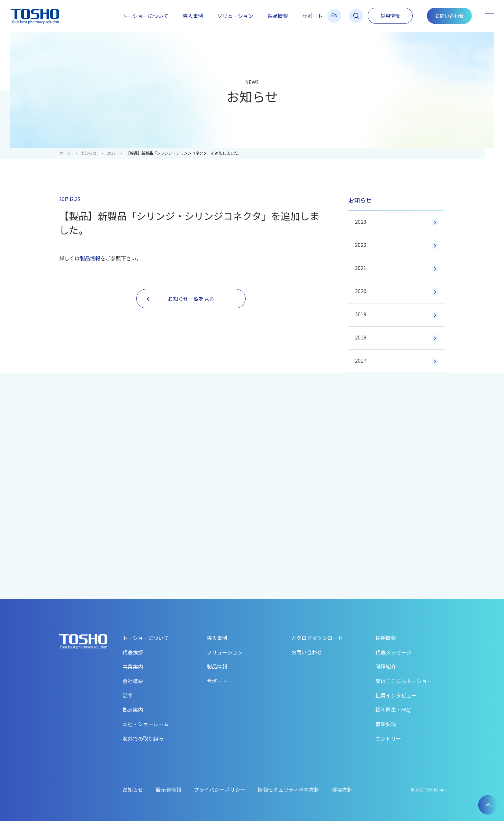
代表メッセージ (393, 652)
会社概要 (133, 681)
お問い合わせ (449, 16)
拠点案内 (133, 709)
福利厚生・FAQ (393, 709)
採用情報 (390, 16)
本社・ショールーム (146, 724)
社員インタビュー (396, 695)
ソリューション (235, 16)
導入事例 (193, 16)
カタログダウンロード (317, 638)
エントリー (388, 738)
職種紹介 (386, 666)
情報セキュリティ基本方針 (288, 789)
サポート (312, 16)
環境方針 (342, 789)
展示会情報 (168, 789)
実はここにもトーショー (404, 681)
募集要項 (386, 724)
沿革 (128, 695)
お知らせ (89, 153)
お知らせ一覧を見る (180, 299)
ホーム (65, 153)
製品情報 (278, 16)
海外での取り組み (143, 738)
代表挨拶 (133, 652)
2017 (111, 153)
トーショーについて (145, 16)
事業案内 (133, 666)
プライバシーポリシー (220, 789)
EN (334, 15)
